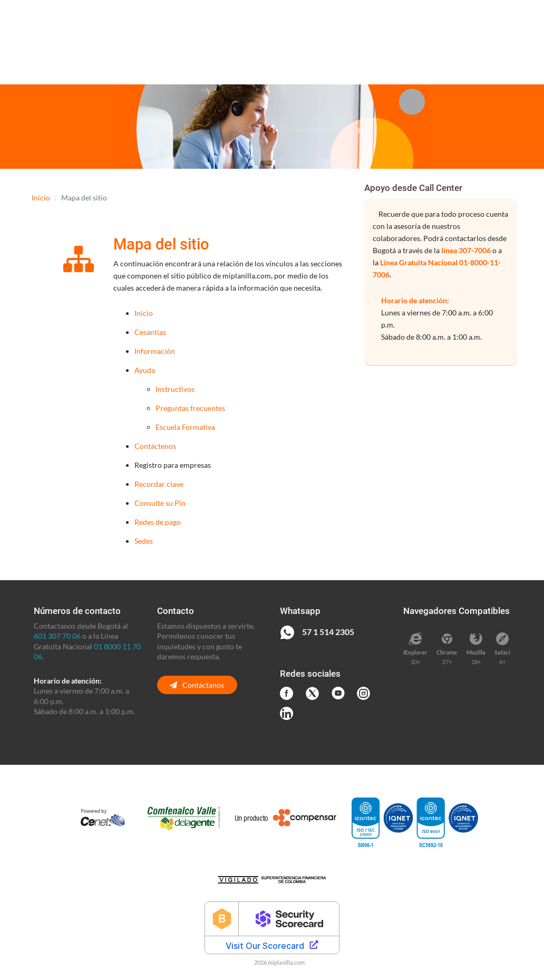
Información (155, 351)
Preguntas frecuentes (190, 408)
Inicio (41, 198)
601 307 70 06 (57, 636)
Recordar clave (159, 484)
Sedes (144, 541)
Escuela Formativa (185, 427)
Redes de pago (158, 522)
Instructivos (175, 389)
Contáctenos (155, 446)
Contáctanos (197, 685)
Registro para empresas (173, 465)
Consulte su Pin (160, 503)
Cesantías (150, 332)
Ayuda (145, 370)
